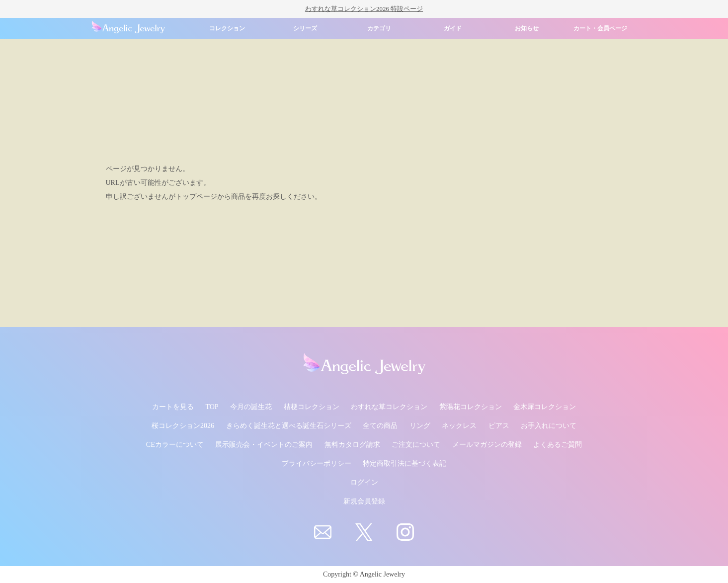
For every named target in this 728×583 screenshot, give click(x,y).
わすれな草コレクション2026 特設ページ (364, 9)
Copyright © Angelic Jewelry (364, 574)
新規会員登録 (364, 501)
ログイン (364, 482)
